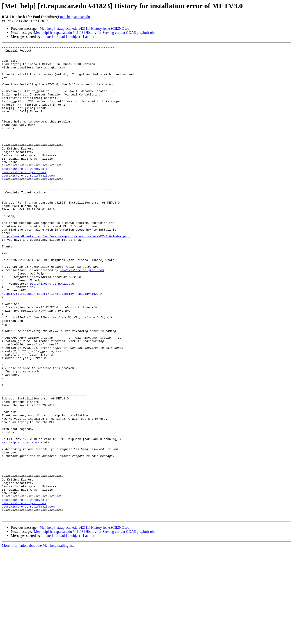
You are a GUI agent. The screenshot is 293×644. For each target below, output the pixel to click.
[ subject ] (75, 37)
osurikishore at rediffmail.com (28, 202)
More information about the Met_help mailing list (38, 640)
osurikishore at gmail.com (24, 198)
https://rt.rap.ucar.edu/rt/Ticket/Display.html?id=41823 (50, 344)
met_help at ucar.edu (75, 17)
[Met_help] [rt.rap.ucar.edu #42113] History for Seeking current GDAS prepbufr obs (94, 33)
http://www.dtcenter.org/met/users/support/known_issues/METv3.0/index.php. (66, 275)
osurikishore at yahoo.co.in (26, 194)
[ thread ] (60, 37)
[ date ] (48, 37)
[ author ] (90, 37)
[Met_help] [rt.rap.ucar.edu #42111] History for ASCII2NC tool (85, 28)
